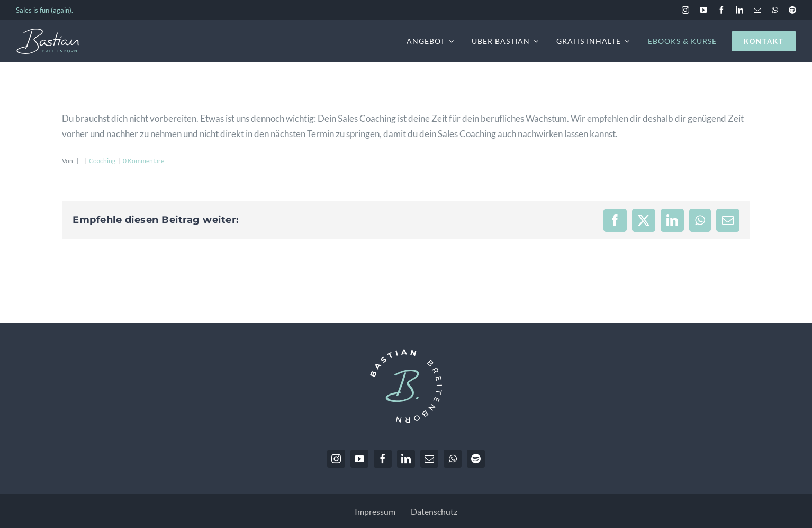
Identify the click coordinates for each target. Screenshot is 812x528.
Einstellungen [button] (693, 486)
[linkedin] (739, 10)
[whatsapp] (775, 10)
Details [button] (658, 509)
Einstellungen (612, 316)
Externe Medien (623, 356)
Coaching (102, 161)
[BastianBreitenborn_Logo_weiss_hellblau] (48, 33)
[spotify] (792, 10)
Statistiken (688, 340)
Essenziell (613, 340)
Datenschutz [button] (689, 509)
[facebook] (721, 10)
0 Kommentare (143, 161)
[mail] (757, 10)
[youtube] (703, 10)
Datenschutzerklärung (626, 306)
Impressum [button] (724, 509)
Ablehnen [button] (693, 455)
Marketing (765, 340)
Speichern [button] (693, 424)
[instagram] (685, 10)
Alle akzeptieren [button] (693, 393)
